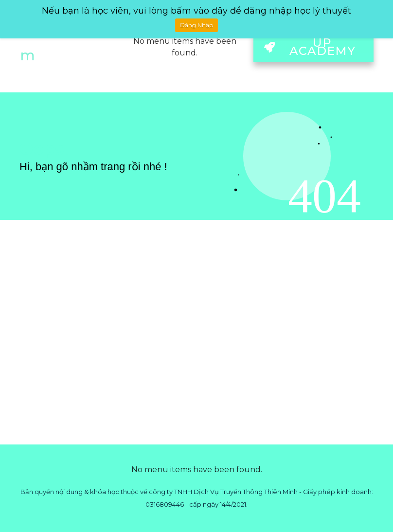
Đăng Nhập (196, 25)
